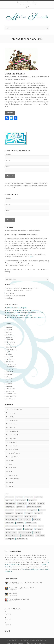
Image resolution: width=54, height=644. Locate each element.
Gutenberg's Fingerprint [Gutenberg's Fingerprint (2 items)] (34, 504)
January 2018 (10, 360)
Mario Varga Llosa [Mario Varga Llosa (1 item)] (25, 517)
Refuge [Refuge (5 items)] (41, 524)
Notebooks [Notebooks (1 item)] (20, 520)
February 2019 (10, 340)
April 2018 (9, 352)
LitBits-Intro (12, 466)
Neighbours (10, 296)
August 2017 (10, 372)
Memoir (11, 469)
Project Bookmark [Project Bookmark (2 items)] (30, 524)
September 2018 (11, 347)
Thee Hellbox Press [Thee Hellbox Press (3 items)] (25, 530)
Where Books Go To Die (35, 311)
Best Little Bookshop (15, 407)
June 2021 (9, 328)
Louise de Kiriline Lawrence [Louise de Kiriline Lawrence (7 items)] (14, 514)
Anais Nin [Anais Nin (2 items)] (19, 495)
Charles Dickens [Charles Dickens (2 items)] (21, 498)
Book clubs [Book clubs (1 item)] (9, 498)
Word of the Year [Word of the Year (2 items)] (22, 537)
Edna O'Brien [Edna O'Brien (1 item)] (32, 498)
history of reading (14, 451)
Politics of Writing (14, 477)
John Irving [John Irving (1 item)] (19, 511)
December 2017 (11, 362)
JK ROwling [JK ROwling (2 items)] (42, 508)
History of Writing (14, 455)
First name (9, 152)
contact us (21, 643)
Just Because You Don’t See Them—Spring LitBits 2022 (23, 286)
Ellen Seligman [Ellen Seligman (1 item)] (10, 501)
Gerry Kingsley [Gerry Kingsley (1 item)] (10, 504)
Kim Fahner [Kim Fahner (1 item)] (28, 511)
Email (7, 165)
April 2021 (9, 333)
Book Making (13, 425)
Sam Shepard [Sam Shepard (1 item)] (10, 527)
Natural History (13, 473)
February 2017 (10, 387)
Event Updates (13, 444)
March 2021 (9, 335)
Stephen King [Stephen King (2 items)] (28, 527)
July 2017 (9, 374)
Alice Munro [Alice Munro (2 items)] (10, 495)
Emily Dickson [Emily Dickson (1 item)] (22, 501)
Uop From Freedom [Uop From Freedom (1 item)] (27, 533)
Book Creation (38, 77)
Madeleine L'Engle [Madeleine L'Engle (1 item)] (30, 514)
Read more (10, 113)
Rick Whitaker (11, 306)
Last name (8, 158)
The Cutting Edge (22, 306)
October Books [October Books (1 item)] (31, 520)
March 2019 (9, 337)
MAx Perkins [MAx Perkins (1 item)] (10, 520)
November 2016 (11, 394)
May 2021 (9, 330)
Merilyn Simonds (11, 77)
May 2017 (9, 379)
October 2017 (10, 367)
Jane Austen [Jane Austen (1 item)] (9, 508)
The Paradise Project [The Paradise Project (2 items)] (12, 533)
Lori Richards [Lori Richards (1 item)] (39, 511)
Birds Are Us (10, 291)
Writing (11, 484)
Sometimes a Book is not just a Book (24, 308)
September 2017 (11, 369)
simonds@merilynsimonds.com (28, 2)
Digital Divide (15, 79)
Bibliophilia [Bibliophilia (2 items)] (39, 495)
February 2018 (10, 357)
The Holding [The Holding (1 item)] (37, 530)
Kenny (8, 308)
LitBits (31, 255)
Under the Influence (15, 74)
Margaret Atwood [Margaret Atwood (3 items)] (11, 517)
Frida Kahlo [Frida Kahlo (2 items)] (41, 501)
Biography (12, 411)
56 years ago (8, 612)
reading (22, 79)
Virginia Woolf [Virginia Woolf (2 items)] (40, 533)
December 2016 (11, 392)
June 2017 (9, 377)
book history (13, 422)
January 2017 (10, 389)
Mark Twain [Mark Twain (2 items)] (37, 517)
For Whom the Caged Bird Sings (16, 293)
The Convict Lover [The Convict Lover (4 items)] (11, 530)
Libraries (11, 458)
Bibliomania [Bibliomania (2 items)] (28, 495)
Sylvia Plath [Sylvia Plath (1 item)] (39, 527)
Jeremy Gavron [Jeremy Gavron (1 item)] (32, 508)
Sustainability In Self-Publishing (16, 311)
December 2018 (11, 345)
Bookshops (12, 436)
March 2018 (9, 355)
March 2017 (9, 384)
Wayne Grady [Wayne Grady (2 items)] (10, 537)
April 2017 (9, 382)
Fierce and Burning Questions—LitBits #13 (19, 289)
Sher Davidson (11, 315)
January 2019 (10, 342)
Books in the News (14, 429)
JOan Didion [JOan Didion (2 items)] (9, 511)
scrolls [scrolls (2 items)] (19, 527)
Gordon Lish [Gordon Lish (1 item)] (21, 504)
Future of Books (14, 447)
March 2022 (9, 325)
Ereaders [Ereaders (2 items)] (32, 501)
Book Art (11, 414)
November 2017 (11, 365)
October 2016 (10, 396)
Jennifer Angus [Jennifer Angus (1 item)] (20, 508)
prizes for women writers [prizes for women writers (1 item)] (14, 524)
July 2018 (9, 350)
